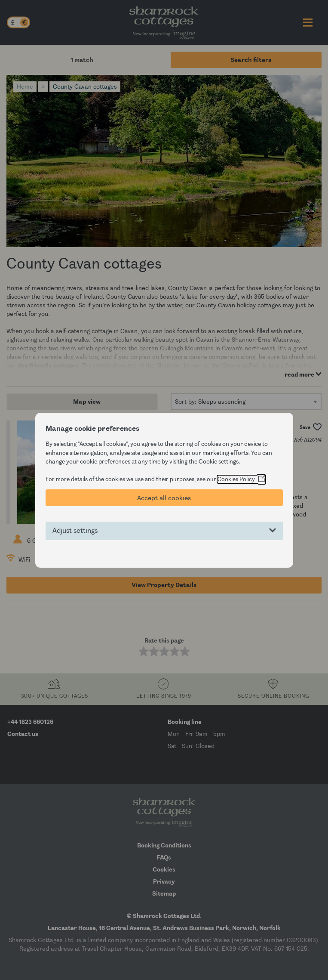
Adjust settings (75, 531)
